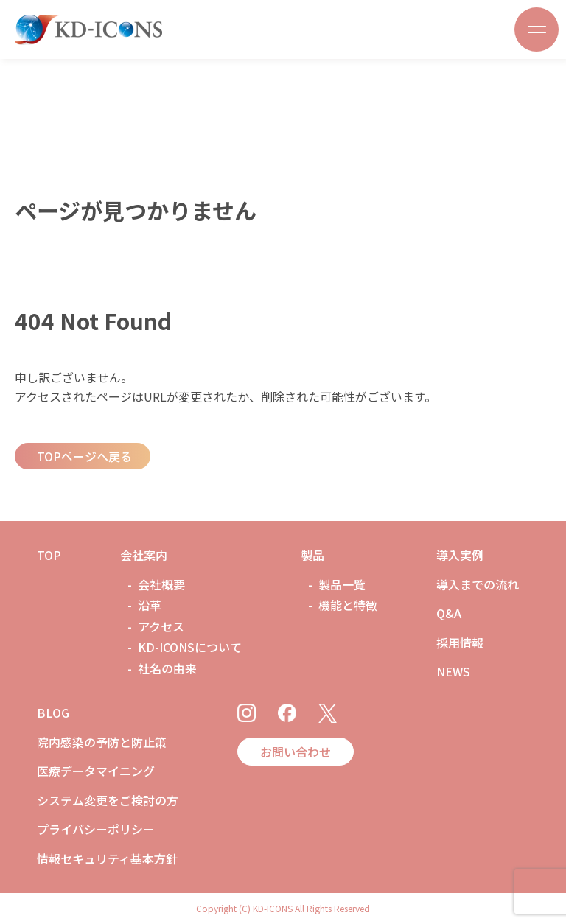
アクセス (161, 626)
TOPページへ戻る (84, 456)
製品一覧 (342, 584)
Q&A (449, 613)
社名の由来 (167, 668)
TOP (49, 555)
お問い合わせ (296, 752)
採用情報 (460, 643)
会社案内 (144, 555)
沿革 (150, 605)
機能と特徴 (348, 605)
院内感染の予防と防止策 (102, 742)
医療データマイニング (96, 771)
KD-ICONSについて (190, 647)
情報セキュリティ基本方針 (107, 858)
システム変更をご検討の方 (108, 800)
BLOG (53, 713)
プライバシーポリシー (96, 829)
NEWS (453, 671)
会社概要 (161, 584)
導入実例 (460, 555)
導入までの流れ (478, 584)
